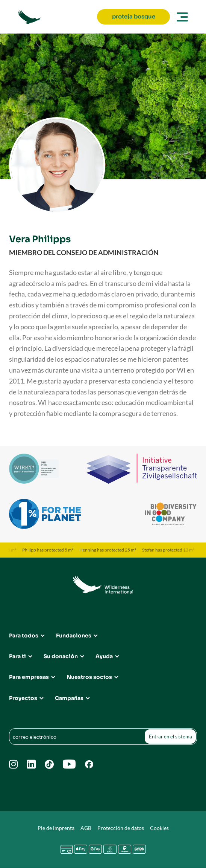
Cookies (159, 828)
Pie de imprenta (56, 828)
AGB (86, 828)
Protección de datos (121, 828)
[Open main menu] (181, 17)
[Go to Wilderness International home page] (55, 17)
